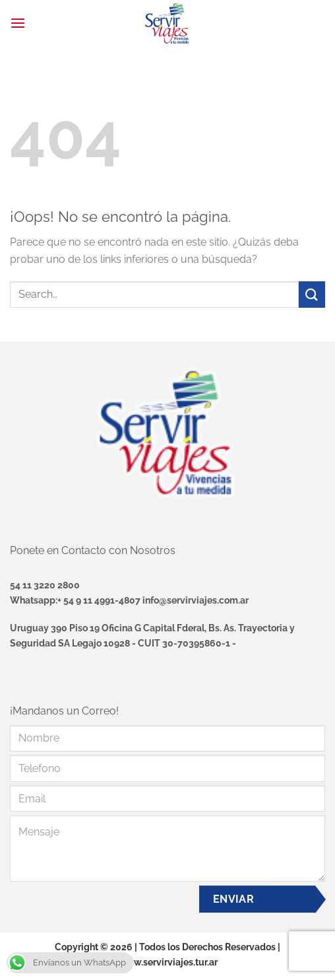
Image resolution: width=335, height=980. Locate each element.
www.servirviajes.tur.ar (168, 962)
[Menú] (18, 23)
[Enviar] (312, 294)
